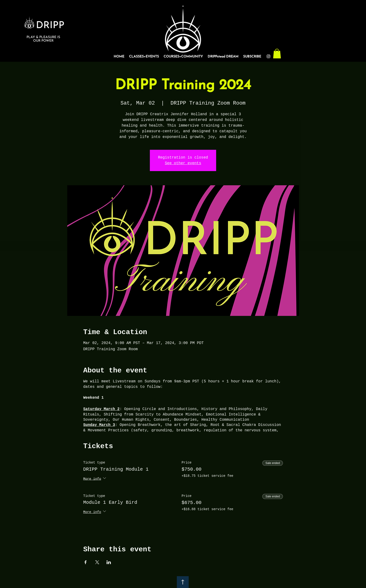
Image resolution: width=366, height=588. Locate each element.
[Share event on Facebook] (86, 562)
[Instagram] (268, 56)
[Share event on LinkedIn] (109, 562)
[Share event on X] (97, 562)
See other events (183, 163)
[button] (277, 54)
